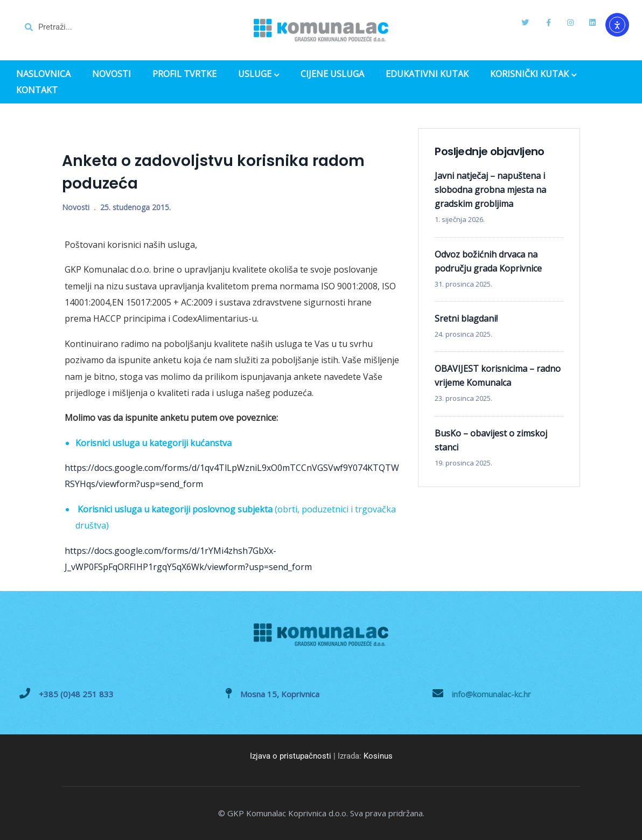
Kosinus (378, 756)
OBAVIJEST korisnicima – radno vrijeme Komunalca (498, 376)
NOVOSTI (111, 74)
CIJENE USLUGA (332, 74)
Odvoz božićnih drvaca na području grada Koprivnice (488, 261)
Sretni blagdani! (466, 318)
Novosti (76, 207)
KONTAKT (37, 90)
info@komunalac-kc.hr (491, 694)
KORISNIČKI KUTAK (533, 75)
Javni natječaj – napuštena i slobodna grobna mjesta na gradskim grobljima (490, 190)
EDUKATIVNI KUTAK (427, 74)
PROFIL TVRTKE (184, 74)
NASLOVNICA (43, 74)
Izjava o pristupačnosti (291, 756)
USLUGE (259, 75)
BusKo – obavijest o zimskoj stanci (491, 440)
